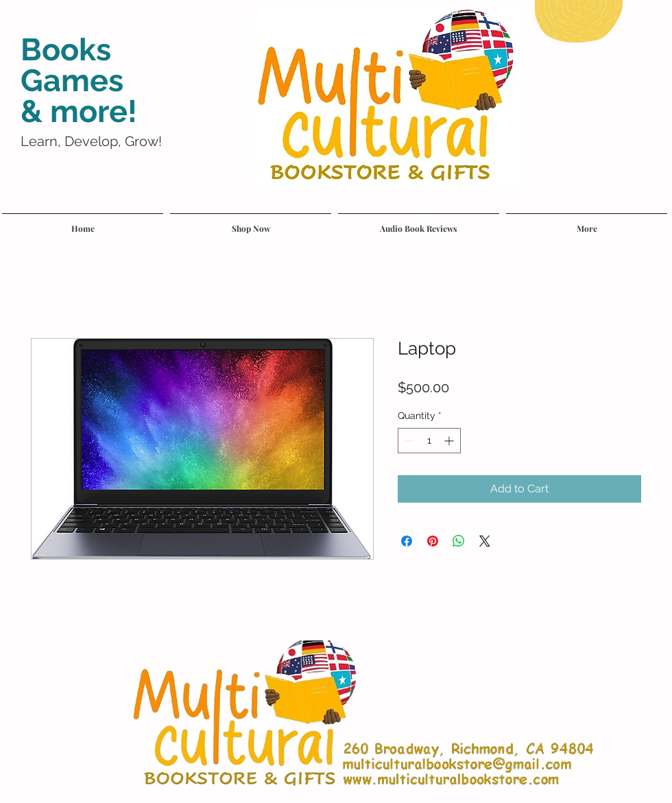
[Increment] (450, 441)
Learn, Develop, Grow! (91, 141)
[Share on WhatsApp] (459, 541)
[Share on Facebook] (407, 541)
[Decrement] (408, 441)
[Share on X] (485, 541)
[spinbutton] (429, 441)
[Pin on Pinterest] (433, 541)
